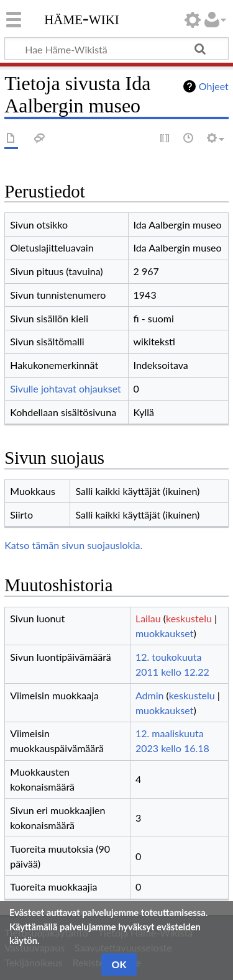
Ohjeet (214, 86)
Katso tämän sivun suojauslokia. (73, 545)
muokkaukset (164, 633)
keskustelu (189, 618)
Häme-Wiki (82, 18)
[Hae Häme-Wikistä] (116, 48)
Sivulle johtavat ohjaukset (66, 388)
